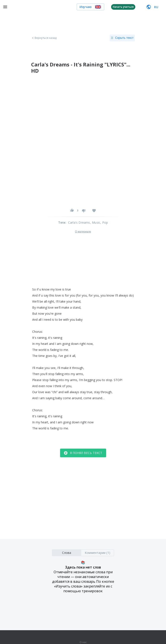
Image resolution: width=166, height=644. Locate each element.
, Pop (104, 222)
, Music (95, 222)
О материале (83, 232)
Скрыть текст (122, 38)
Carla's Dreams (79, 222)
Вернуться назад (44, 38)
